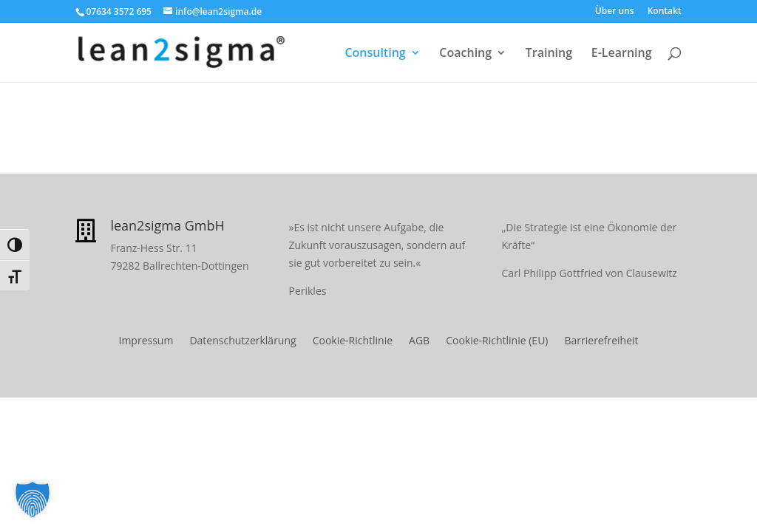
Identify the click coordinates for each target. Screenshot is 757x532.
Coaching (465, 54)
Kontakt (665, 12)
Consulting (375, 54)
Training (549, 54)
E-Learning (622, 54)
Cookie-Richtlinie (353, 341)
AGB (419, 341)
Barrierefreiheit (601, 341)
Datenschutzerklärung (242, 341)
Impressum (146, 341)
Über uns (615, 12)
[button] (33, 499)
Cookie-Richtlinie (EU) (497, 341)
